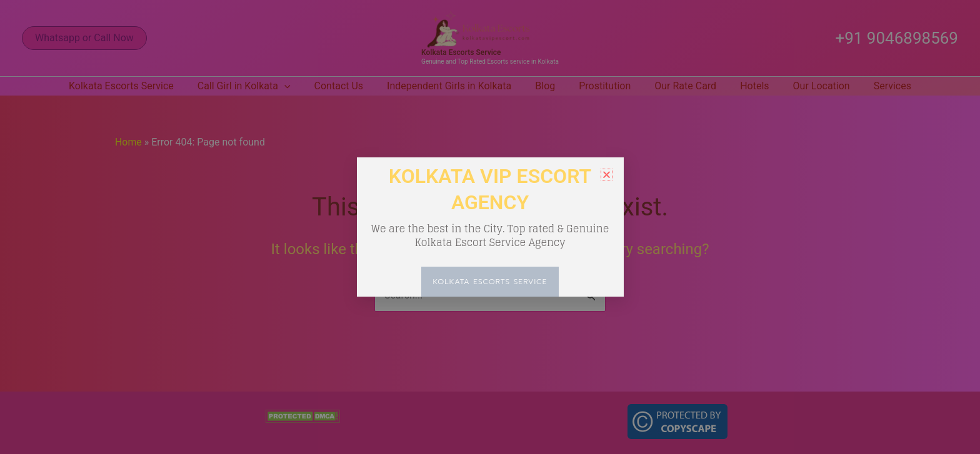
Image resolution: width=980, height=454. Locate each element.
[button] (607, 175)
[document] (490, 227)
